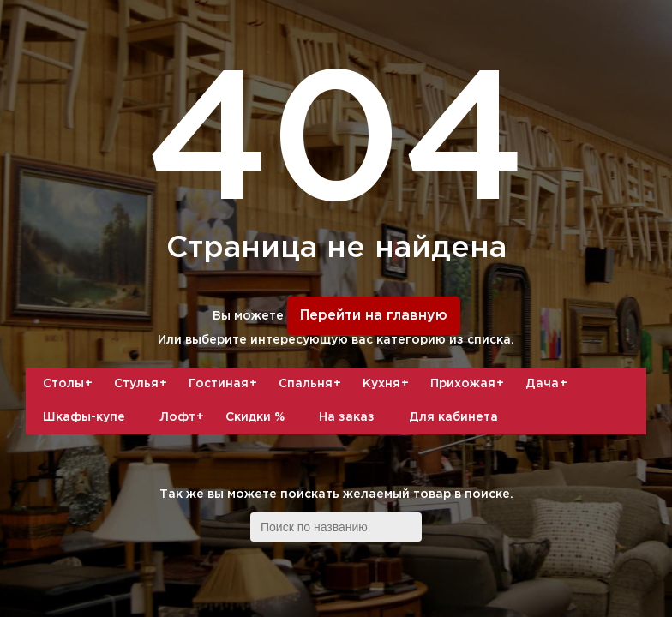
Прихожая (469, 384)
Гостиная (225, 384)
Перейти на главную (374, 316)
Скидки (255, 417)
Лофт (184, 417)
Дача (549, 384)
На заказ (347, 417)
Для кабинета (453, 417)
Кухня (388, 384)
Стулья (143, 384)
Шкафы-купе (84, 417)
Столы (70, 384)
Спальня (312, 384)
